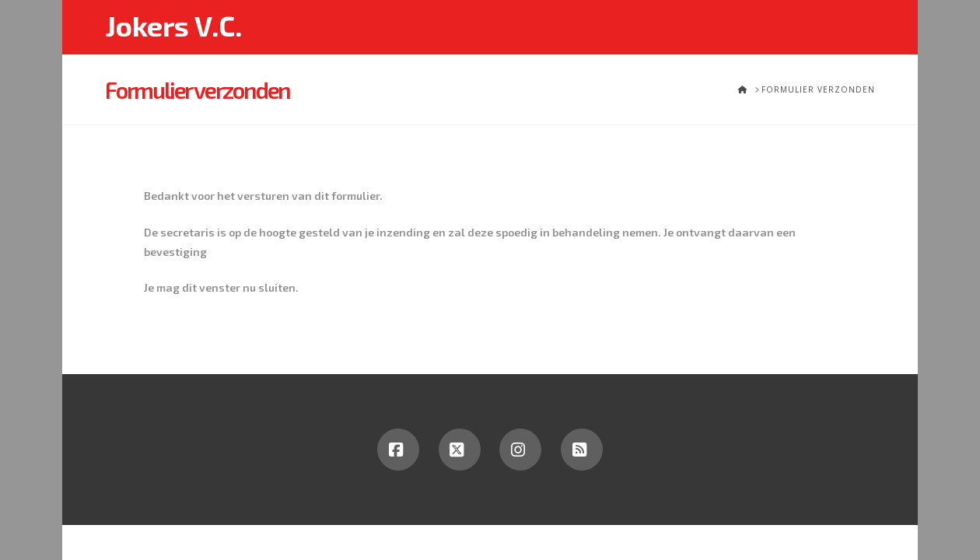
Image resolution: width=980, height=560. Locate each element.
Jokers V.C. (173, 26)
